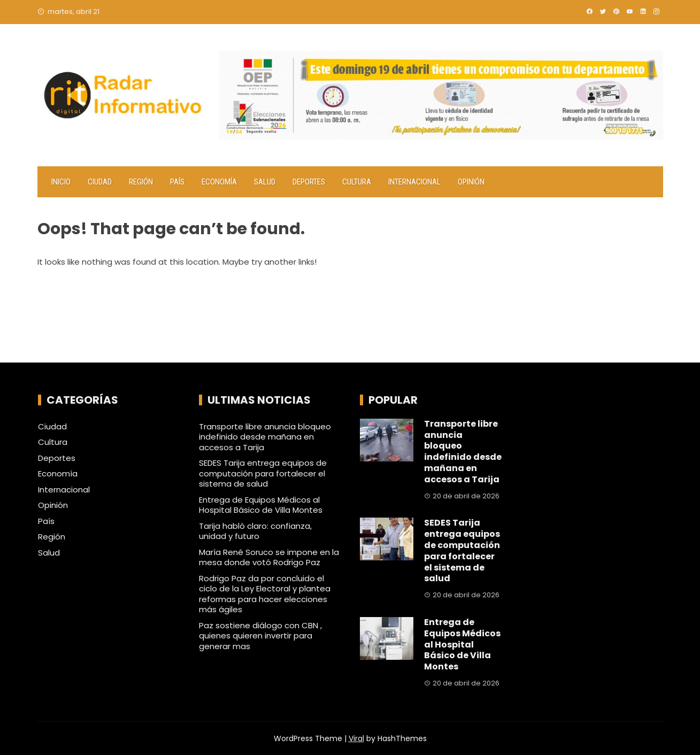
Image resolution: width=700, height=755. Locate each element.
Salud (265, 182)
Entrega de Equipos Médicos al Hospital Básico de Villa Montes (261, 505)
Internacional (414, 182)
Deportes (309, 182)
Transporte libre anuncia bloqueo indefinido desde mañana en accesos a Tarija (265, 437)
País (177, 182)
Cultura (357, 182)
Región (141, 182)
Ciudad (100, 182)
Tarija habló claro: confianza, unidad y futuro (255, 531)
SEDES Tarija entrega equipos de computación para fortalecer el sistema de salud (263, 473)
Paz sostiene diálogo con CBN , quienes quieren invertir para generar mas (260, 636)
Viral (356, 738)
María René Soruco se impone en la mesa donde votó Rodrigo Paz (269, 557)
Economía (219, 182)
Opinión (471, 182)
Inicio (61, 182)
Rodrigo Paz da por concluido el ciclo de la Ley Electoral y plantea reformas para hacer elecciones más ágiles (265, 594)
